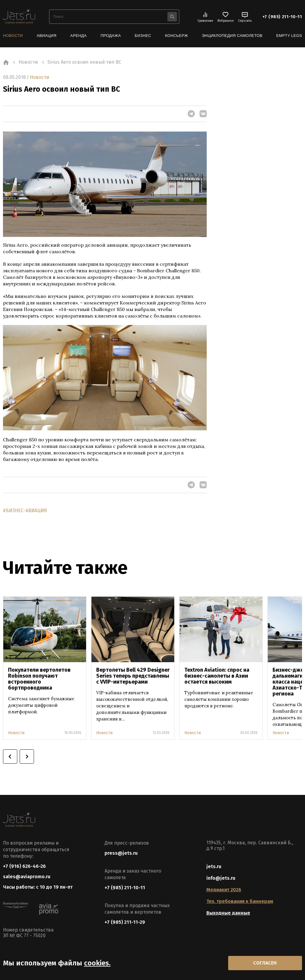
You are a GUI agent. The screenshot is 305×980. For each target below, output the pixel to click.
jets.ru (214, 866)
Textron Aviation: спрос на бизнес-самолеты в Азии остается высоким (217, 676)
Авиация (46, 36)
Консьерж (176, 36)
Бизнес (143, 36)
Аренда (78, 36)
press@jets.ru (121, 853)
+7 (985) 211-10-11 (282, 17)
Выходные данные (228, 913)
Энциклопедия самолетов (232, 36)
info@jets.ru (221, 878)
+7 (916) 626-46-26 (24, 866)
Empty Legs (289, 36)
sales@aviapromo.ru (27, 877)
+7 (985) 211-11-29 (125, 922)
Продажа (111, 36)
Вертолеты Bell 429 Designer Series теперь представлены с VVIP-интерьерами (133, 676)
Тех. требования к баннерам (240, 901)
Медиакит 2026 (224, 890)
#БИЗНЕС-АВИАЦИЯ (25, 511)
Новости (13, 36)
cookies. (97, 963)
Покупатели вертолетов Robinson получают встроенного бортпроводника (39, 679)
